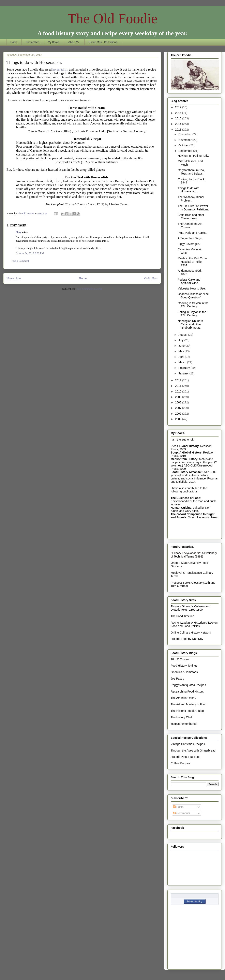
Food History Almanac (186, 472)
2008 (179, 402)
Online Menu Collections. (103, 42)
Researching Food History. (187, 692)
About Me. (74, 42)
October (184, 145)
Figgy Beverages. (189, 244)
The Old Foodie (112, 19)
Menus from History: (184, 459)
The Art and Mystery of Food (189, 704)
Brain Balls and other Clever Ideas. (191, 217)
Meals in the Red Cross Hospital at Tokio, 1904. (193, 262)
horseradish (60, 69)
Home (14, 42)
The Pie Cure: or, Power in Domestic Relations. (193, 208)
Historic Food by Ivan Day (187, 639)
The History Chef (181, 717)
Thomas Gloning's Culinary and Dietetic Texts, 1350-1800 (190, 608)
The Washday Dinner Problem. (191, 199)
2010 (179, 391)
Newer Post (14, 278)
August (183, 335)
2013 (179, 130)
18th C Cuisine (180, 659)
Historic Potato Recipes (185, 757)
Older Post (151, 278)
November (185, 140)
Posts (178, 807)
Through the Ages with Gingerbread (193, 751)
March (183, 362)
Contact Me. (33, 42)
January (184, 373)
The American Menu (183, 698)
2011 (179, 386)
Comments (182, 813)
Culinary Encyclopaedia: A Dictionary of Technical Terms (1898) (194, 555)
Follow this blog (195, 901)
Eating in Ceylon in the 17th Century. (192, 314)
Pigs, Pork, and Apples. (192, 233)
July (181, 340)
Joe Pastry (177, 679)
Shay (18, 232)
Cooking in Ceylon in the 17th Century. (193, 305)
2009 (179, 397)
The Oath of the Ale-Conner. (190, 226)
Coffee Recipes (180, 763)
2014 (179, 124)
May (181, 351)
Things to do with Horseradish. (189, 190)
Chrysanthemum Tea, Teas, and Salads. (191, 172)
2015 (179, 118)
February (184, 368)
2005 (179, 419)
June (182, 346)
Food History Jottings (184, 666)
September (186, 151)
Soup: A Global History (186, 452)
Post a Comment (20, 261)
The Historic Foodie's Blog (187, 711)
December (185, 134)
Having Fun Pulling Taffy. (193, 156)
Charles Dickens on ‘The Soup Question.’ (193, 296)
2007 (179, 408)
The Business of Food (185, 498)
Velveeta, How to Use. (192, 288)
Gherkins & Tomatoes (184, 672)
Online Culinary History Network (191, 633)
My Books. (54, 42)
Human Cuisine (181, 508)
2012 (179, 380)
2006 (179, 414)
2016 (179, 113)
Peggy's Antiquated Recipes (188, 685)
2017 (179, 107)
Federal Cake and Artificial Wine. (189, 281)
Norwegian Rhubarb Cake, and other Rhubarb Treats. (190, 324)
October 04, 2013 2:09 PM (30, 253)
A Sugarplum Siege (190, 238)
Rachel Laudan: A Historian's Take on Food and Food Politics (194, 624)
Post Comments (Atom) (89, 289)
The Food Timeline (182, 616)
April (182, 357)
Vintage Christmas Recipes (188, 744)
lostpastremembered (184, 724)
